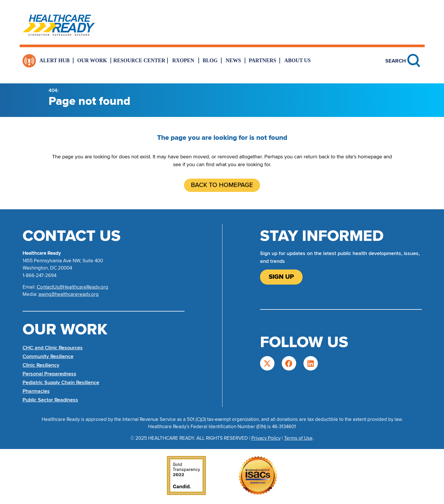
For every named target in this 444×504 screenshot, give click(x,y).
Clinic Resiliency (41, 365)
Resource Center (139, 61)
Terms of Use (298, 438)
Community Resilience (48, 356)
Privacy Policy (266, 438)
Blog (210, 61)
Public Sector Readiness (50, 400)
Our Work (92, 61)
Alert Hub (55, 61)
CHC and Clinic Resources (53, 348)
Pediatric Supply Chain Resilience (61, 382)
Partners (262, 61)
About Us (297, 61)
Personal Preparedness (49, 374)
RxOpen (183, 61)
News (233, 61)
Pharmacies (36, 391)
